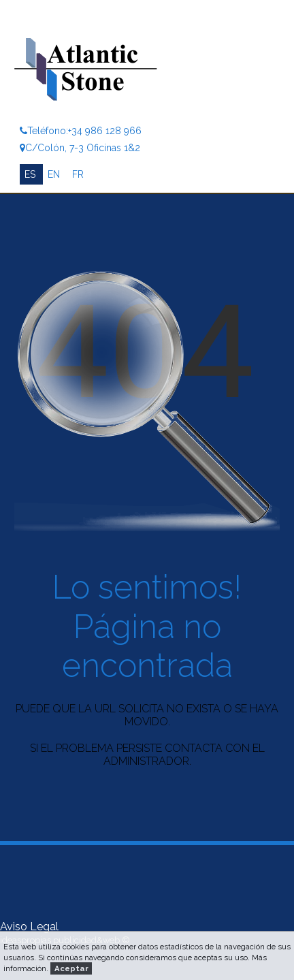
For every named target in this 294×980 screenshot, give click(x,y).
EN (55, 174)
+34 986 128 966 (105, 131)
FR (78, 174)
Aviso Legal (29, 927)
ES (31, 174)
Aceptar (71, 968)
